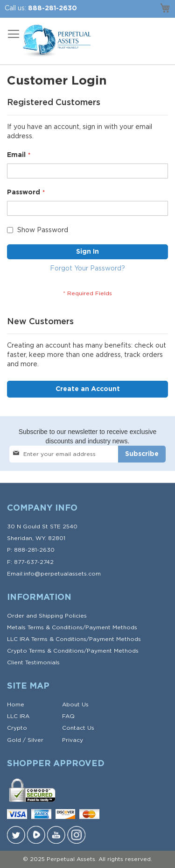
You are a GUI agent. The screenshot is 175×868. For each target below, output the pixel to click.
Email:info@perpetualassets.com (54, 574)
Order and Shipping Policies (47, 616)
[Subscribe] (142, 454)
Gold (14, 740)
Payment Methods (111, 627)
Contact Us (78, 728)
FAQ (68, 716)
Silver (35, 740)
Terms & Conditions (55, 627)
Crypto (17, 728)
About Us (75, 704)
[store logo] (56, 41)
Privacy (73, 740)
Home (16, 704)
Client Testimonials (33, 662)
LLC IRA (18, 716)
